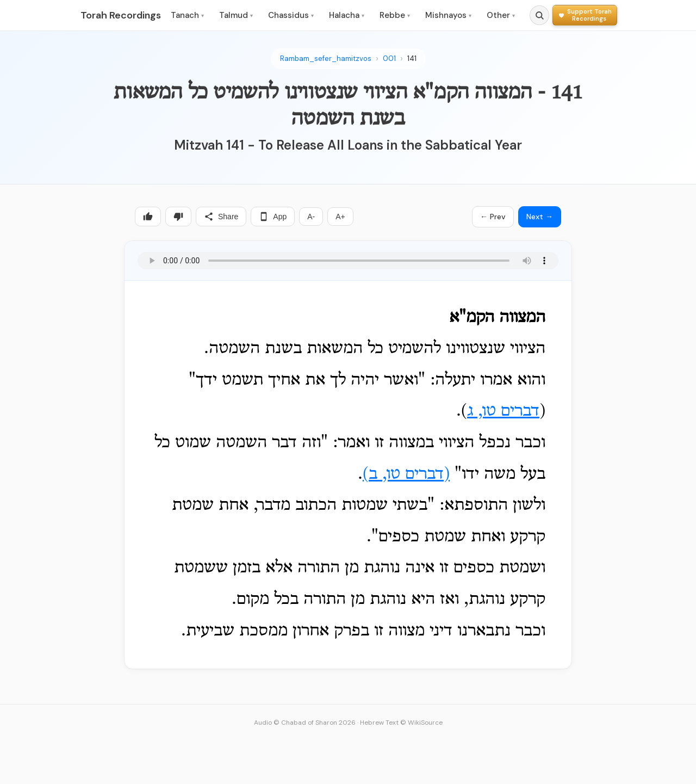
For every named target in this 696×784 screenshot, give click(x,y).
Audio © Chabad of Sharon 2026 (305, 723)
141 (412, 58)
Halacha (347, 15)
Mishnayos (448, 15)
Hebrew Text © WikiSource (401, 723)
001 (389, 58)
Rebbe (395, 15)
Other (501, 15)
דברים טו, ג (503, 411)
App (273, 217)
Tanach (187, 15)
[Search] (539, 15)
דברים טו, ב (406, 474)
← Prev (493, 217)
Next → (540, 217)
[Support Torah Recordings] (585, 15)
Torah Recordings (121, 15)
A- (311, 217)
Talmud (236, 15)
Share (221, 217)
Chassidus (291, 15)
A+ (340, 217)
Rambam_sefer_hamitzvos (326, 58)
